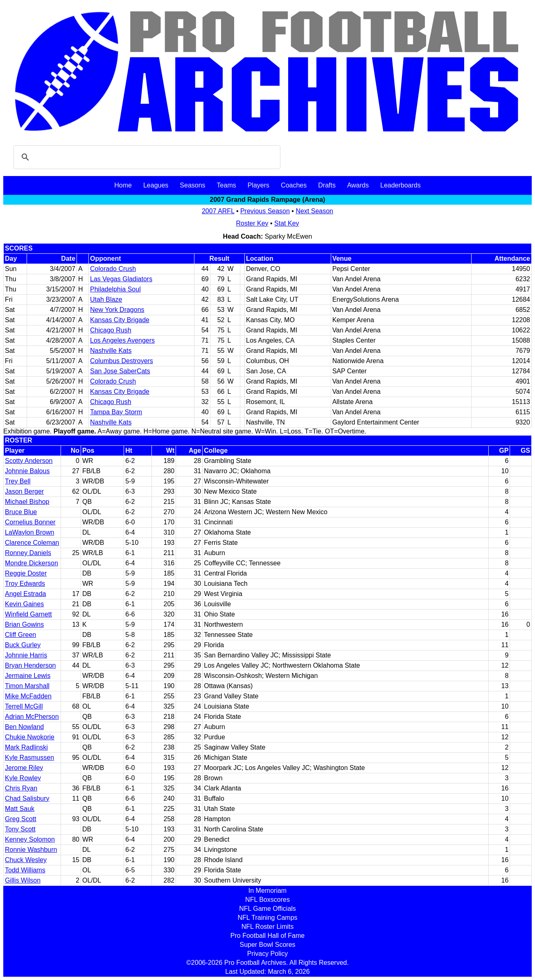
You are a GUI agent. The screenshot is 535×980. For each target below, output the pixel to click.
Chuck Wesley (26, 860)
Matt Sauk (20, 809)
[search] (146, 157)
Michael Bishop (27, 502)
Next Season (314, 211)
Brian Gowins (24, 624)
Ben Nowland (24, 727)
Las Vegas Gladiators (121, 279)
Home (123, 185)
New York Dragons (117, 310)
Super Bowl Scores (267, 945)
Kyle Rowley (23, 778)
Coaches (294, 185)
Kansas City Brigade (120, 320)
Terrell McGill (24, 706)
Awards (358, 185)
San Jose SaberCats (120, 371)
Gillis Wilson (23, 880)
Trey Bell (18, 481)
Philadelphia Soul (115, 289)
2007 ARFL (218, 211)
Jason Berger (24, 491)
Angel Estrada (26, 594)
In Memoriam (267, 891)
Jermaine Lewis (28, 676)
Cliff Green (20, 635)
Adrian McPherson (32, 717)
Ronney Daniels (28, 553)
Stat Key (287, 223)
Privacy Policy (268, 954)
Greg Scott (20, 819)
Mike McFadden (28, 696)
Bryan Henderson (30, 665)
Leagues (156, 185)
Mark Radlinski (26, 747)
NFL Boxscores (267, 900)
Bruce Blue (21, 512)
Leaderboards (401, 185)
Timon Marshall (27, 686)
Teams (227, 185)
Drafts (327, 185)
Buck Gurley (23, 645)
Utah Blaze (106, 299)
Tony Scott (20, 829)
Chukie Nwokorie (30, 737)
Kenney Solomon (30, 839)
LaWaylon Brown (29, 532)
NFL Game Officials (267, 909)
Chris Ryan (21, 788)
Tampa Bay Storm (116, 412)
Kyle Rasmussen (29, 758)
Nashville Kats (111, 351)
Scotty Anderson (29, 461)
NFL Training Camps (267, 918)
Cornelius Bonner (30, 522)
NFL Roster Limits (267, 927)
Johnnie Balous (27, 471)
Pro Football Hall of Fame (267, 936)
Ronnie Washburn (31, 850)
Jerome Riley (24, 768)
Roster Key (252, 223)
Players (258, 185)
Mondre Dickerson (32, 563)
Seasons (192, 185)
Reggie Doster (26, 573)
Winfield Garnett (28, 614)
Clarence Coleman (32, 543)
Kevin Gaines (24, 604)
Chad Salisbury (27, 798)
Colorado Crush (113, 269)
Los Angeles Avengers (122, 340)
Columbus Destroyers (122, 361)
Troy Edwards (25, 584)
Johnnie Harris (26, 655)
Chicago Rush (111, 330)
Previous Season (265, 211)
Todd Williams (25, 870)
